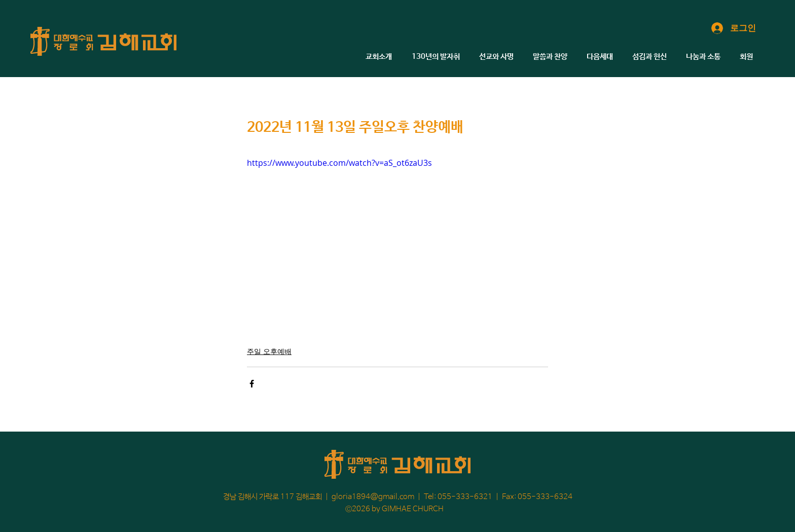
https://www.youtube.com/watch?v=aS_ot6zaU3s (339, 163)
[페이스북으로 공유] (252, 384)
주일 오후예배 (269, 351)
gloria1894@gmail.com (373, 497)
